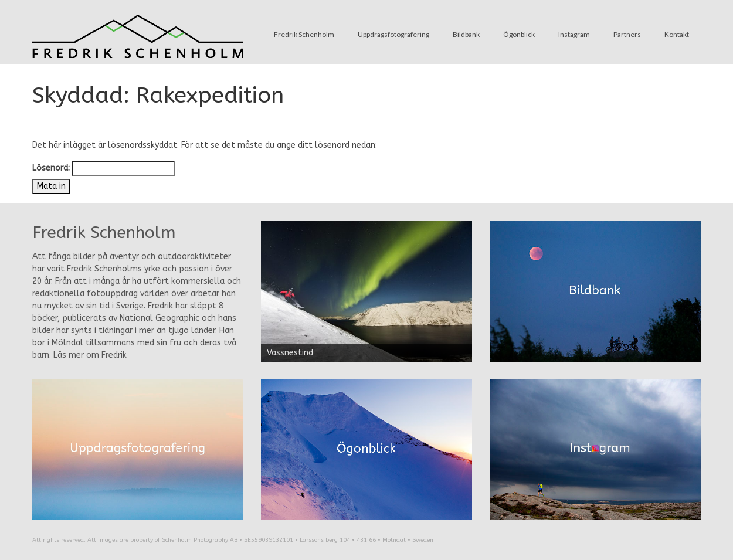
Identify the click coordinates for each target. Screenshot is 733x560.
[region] (366, 291)
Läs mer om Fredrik (90, 355)
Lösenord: (103, 168)
